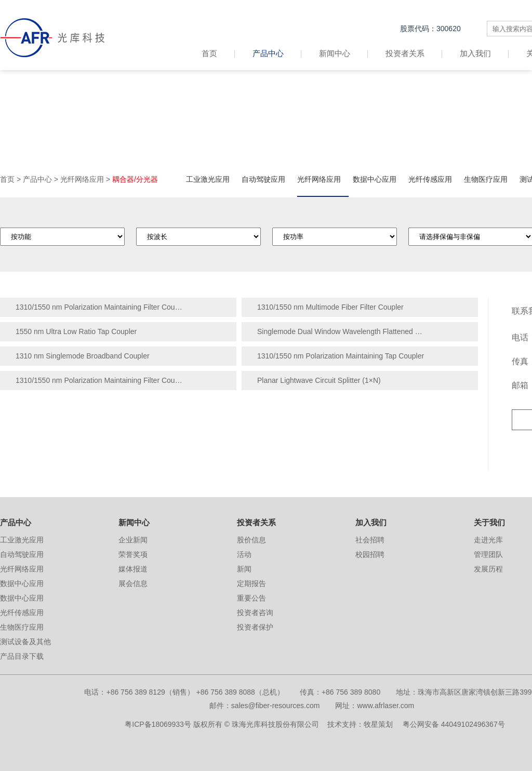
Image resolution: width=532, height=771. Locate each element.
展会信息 (133, 583)
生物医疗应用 (486, 179)
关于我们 (489, 522)
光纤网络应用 (82, 179)
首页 (218, 53)
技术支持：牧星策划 (360, 724)
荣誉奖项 (133, 554)
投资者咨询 (255, 613)
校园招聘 (370, 554)
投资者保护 (255, 627)
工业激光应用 (208, 179)
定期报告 (251, 583)
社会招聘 (370, 540)
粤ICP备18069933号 (158, 724)
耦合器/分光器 (135, 179)
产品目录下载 (22, 656)
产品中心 (268, 53)
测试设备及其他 (25, 642)
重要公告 (251, 598)
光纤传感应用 (430, 179)
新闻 (244, 569)
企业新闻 (133, 540)
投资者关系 (405, 53)
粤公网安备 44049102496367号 (454, 724)
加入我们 (475, 53)
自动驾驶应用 (263, 179)
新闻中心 (335, 53)
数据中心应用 (375, 179)
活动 (244, 554)
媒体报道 (133, 569)
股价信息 (251, 540)
